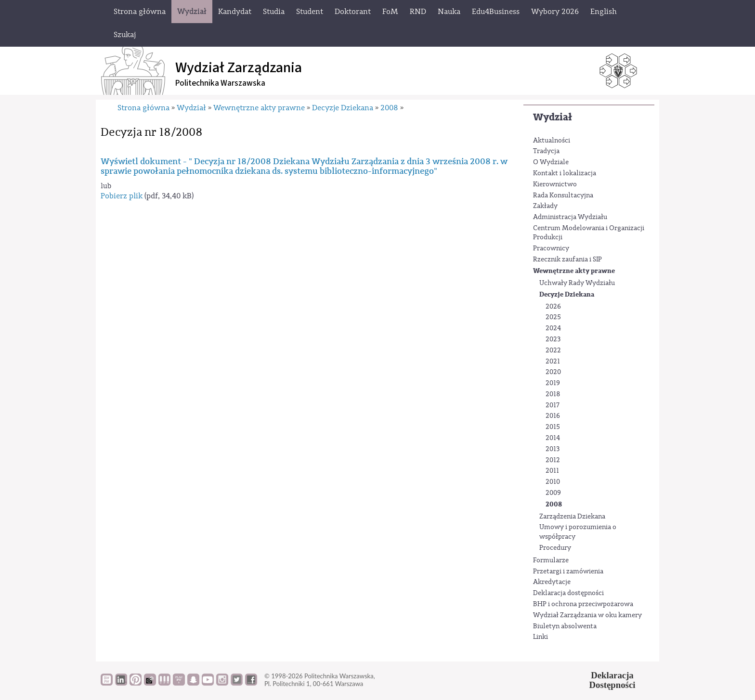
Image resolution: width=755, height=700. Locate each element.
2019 (553, 383)
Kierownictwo (555, 184)
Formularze (551, 560)
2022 (553, 350)
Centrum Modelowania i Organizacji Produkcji (589, 233)
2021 (553, 362)
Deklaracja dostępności (568, 593)
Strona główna (143, 108)
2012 (553, 460)
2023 (553, 339)
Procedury (555, 548)
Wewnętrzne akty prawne (574, 271)
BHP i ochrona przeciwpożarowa (583, 604)
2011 (552, 471)
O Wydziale (551, 162)
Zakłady (545, 206)
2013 (553, 449)
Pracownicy (551, 248)
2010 (553, 482)
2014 (553, 438)
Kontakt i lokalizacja (565, 173)
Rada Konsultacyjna (563, 195)
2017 (553, 405)
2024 (553, 328)
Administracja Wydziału (570, 217)
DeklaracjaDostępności (612, 680)
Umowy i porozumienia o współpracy (578, 532)
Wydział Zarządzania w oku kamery (587, 615)
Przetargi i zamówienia (568, 571)
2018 (553, 394)
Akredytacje (552, 582)
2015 (553, 427)
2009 (553, 493)
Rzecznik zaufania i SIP (567, 259)
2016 (553, 416)
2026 (553, 307)
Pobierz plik (122, 196)
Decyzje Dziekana (567, 294)
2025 (553, 317)
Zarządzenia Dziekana (572, 517)
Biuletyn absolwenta (565, 626)
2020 (553, 372)
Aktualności (552, 141)
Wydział (553, 117)
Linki (540, 637)
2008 (554, 504)
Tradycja (546, 151)
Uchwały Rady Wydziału (577, 283)
